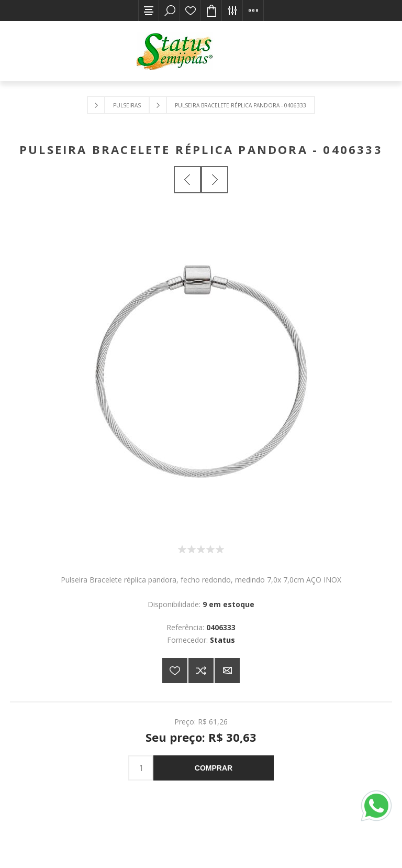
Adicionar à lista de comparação (201, 671)
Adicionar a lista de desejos (175, 671)
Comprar (214, 768)
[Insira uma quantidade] (141, 768)
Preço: (185, 722)
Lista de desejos (191, 10)
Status (222, 640)
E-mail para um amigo (227, 671)
